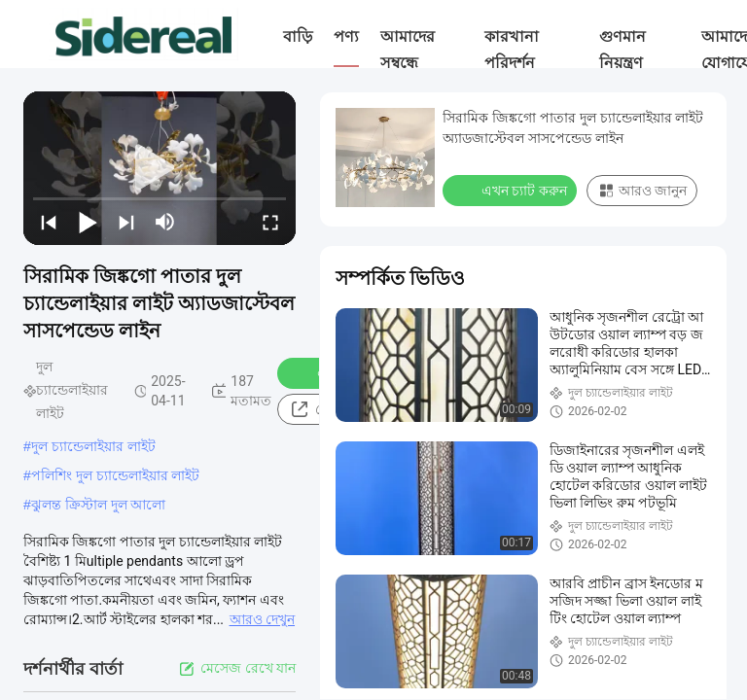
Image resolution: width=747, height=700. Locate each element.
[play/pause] (88, 222)
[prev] (49, 222)
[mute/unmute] (165, 222)
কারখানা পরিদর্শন (512, 50)
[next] (126, 222)
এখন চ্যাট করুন (512, 190)
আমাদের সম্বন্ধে (408, 50)
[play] (160, 168)
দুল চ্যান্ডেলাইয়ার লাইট (93, 446)
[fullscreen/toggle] (270, 222)
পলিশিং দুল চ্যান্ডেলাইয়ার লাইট (116, 475)
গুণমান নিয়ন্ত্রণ (622, 50)
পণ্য (346, 36)
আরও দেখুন (262, 619)
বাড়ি (298, 36)
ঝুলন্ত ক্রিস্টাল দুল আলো (99, 505)
